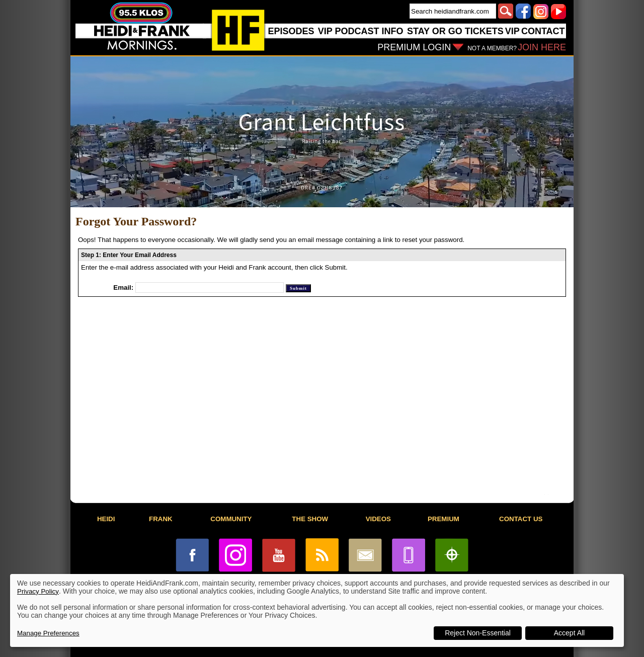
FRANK (161, 519)
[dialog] (317, 610)
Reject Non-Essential (478, 633)
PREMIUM (444, 519)
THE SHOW (310, 519)
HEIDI (106, 519)
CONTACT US (521, 519)
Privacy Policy (38, 591)
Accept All (569, 633)
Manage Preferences (48, 633)
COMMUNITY (231, 519)
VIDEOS (378, 519)
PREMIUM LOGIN (414, 47)
